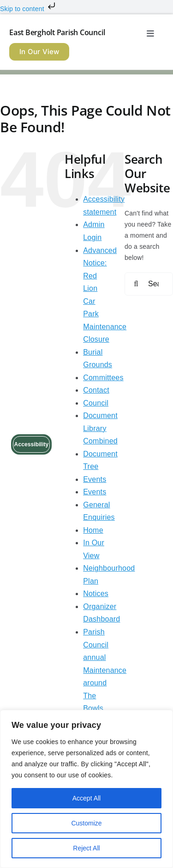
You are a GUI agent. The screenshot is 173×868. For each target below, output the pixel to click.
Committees (103, 378)
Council (96, 403)
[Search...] (149, 284)
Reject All (86, 848)
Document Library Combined (100, 428)
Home (93, 530)
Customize (86, 823)
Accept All (86, 798)
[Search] (136, 284)
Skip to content (29, 9)
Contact (96, 390)
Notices (96, 594)
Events (95, 479)
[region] (86, 789)
